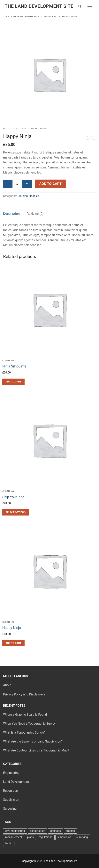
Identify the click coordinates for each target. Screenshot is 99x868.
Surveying (10, 809)
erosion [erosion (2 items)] (70, 831)
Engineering (11, 773)
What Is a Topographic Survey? (24, 733)
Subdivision (11, 800)
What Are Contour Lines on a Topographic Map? (36, 750)
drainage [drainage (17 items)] (56, 831)
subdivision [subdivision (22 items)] (64, 837)
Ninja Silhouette (14, 366)
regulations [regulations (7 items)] (46, 837)
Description (11, 214)
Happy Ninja (12, 628)
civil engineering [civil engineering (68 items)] (15, 831)
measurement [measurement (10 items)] (14, 837)
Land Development (16, 782)
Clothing (21, 128)
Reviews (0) (35, 214)
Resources (10, 791)
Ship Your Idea (13, 497)
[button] (13, 382)
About (7, 685)
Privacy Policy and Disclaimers (24, 694)
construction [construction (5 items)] (38, 831)
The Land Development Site (39, 6)
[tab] (11, 214)
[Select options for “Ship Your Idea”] (16, 512)
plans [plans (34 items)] (30, 837)
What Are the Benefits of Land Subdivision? (33, 741)
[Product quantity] (17, 184)
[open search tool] (80, 6)
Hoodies (34, 196)
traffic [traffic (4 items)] (9, 843)
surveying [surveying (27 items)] (82, 837)
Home (7, 128)
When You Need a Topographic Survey (29, 724)
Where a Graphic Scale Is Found (25, 715)
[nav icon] (90, 6)
